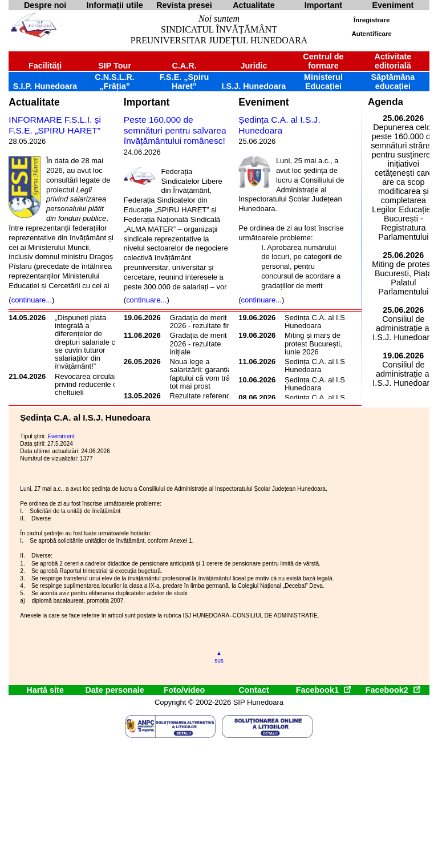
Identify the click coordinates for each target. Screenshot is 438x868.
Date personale (114, 690)
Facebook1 (323, 690)
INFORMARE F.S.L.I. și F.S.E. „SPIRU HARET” (55, 125)
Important (147, 102)
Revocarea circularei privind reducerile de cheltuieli (88, 385)
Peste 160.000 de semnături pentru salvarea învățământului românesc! (175, 130)
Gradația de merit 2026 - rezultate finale (206, 322)
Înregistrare (372, 20)
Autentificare (371, 34)
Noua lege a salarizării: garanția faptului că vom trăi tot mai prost (201, 374)
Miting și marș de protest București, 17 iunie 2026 (319, 344)
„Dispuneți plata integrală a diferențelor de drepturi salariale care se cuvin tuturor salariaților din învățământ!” (90, 342)
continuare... (32, 300)
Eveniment (263, 102)
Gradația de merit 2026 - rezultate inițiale (198, 344)
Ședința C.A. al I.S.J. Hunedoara (279, 125)
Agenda (386, 102)
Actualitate (34, 102)
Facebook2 (393, 690)
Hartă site (45, 690)
